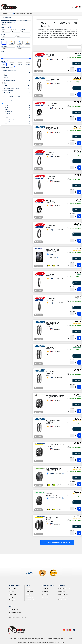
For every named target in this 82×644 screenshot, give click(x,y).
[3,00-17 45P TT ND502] (79, 289)
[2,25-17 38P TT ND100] (79, 70)
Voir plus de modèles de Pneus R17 (57, 542)
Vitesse (19, 34)
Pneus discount (30, 597)
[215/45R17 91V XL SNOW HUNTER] (79, 265)
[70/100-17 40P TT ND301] (79, 216)
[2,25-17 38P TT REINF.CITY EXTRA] (79, 411)
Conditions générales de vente (18, 618)
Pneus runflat (29, 592)
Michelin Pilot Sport (64, 594)
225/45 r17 (45, 597)
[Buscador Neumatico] (6, 31)
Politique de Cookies (65, 639)
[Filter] (74, 47)
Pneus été (28, 594)
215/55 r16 (45, 594)
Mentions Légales (31, 639)
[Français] (67, 630)
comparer (39, 71)
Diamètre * (25, 29)
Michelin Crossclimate (64, 589)
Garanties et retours (15, 612)
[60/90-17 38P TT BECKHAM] (79, 119)
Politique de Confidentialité (48, 639)
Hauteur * (14, 29)
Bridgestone (13, 594)
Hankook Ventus (63, 600)
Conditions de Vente (17, 639)
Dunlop (11, 597)
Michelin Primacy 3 (63, 592)
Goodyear (12, 600)
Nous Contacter (14, 610)
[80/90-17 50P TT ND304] (79, 314)
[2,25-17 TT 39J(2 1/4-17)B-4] (79, 95)
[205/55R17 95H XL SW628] (79, 509)
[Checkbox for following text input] (36, 71)
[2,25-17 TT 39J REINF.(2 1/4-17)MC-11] (79, 338)
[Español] (64, 630)
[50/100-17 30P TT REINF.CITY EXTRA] (79, 460)
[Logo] (17, 630)
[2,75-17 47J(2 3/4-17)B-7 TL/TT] (79, 362)
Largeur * (4, 29)
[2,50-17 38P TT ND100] (79, 168)
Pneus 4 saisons (30, 600)
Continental (12, 589)
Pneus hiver (29, 589)
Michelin (11, 592)
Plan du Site (13, 615)
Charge (3, 34)
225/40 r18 (45, 592)
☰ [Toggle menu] (80, 7)
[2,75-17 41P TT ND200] (79, 241)
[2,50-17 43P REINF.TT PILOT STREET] (79, 533)
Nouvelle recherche (26, 18)
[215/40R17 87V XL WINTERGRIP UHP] (79, 484)
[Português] (70, 630)
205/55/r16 (45, 589)
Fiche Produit (77, 64)
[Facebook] (73, 630)
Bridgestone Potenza (64, 597)
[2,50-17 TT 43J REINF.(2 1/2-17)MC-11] (79, 387)
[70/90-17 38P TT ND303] (79, 192)
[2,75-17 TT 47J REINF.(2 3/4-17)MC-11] (79, 436)
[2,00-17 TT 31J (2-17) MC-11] (79, 143)
